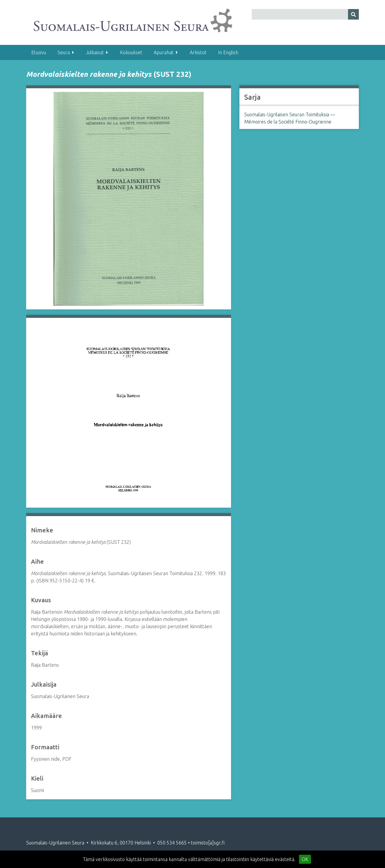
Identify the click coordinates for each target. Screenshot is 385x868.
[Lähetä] (353, 14)
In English (228, 52)
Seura (64, 52)
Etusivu (39, 52)
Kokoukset (131, 52)
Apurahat (164, 52)
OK (305, 859)
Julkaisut (95, 52)
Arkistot (198, 52)
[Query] (305, 14)
